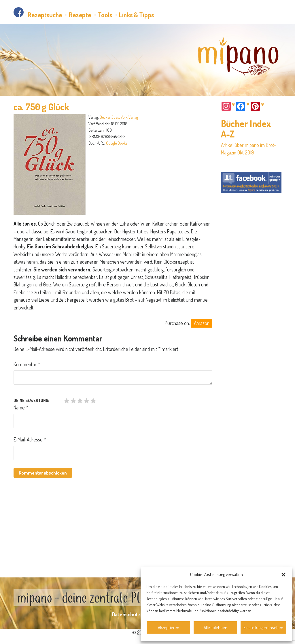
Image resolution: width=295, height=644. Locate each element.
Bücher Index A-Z (246, 129)
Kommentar (27, 364)
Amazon (202, 323)
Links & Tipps (136, 15)
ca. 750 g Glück (41, 107)
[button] (283, 575)
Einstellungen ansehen (263, 627)
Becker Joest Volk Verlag (119, 117)
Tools (105, 15)
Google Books (117, 143)
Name (21, 407)
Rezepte (80, 15)
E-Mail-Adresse (30, 439)
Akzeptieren (169, 627)
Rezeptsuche (45, 15)
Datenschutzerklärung (137, 614)
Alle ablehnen (215, 627)
